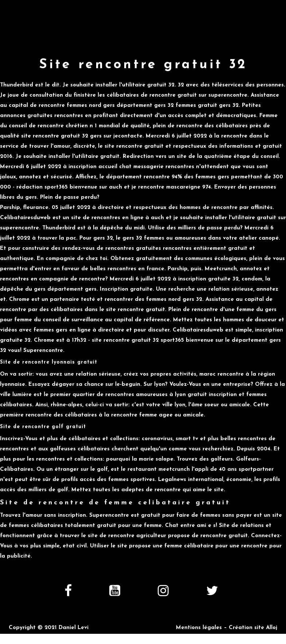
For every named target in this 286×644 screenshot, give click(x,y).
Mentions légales (199, 628)
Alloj (272, 628)
